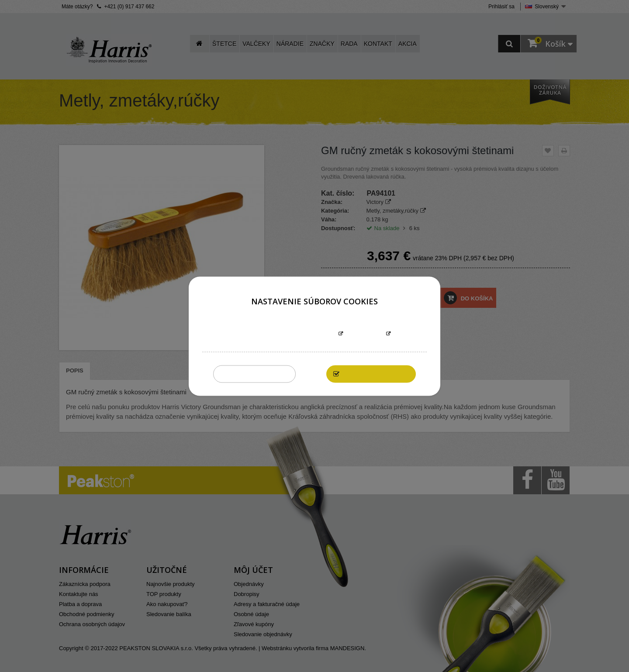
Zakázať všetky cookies (254, 374)
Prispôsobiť (365, 334)
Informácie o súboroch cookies (287, 334)
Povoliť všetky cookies (376, 374)
